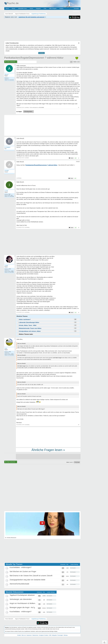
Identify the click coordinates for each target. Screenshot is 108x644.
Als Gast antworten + (11, 62)
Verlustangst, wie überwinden (21, 599)
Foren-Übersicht (9, 619)
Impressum (29, 635)
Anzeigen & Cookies (44, 635)
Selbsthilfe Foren (22, 8)
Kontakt (19, 635)
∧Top (104, 642)
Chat (45, 8)
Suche (31, 8)
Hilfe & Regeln (53, 8)
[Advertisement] (48, 437)
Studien (61, 8)
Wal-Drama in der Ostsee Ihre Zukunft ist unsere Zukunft (31, 576)
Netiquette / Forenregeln (57, 635)
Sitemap (66, 635)
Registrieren (76, 11)
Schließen (42, 53)
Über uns (24, 635)
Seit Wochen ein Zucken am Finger (23, 571)
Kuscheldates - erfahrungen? (21, 567)
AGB (50, 635)
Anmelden (76, 8)
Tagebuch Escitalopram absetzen (22, 595)
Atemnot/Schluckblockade (19, 584)
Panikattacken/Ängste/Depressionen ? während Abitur (34, 58)
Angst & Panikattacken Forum (22, 619)
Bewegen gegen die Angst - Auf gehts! (24, 607)
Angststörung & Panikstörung (39, 619)
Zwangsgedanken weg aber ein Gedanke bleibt (27, 580)
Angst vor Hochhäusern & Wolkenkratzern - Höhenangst (31, 603)
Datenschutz (35, 635)
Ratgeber (38, 8)
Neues (13, 8)
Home (7, 8)
